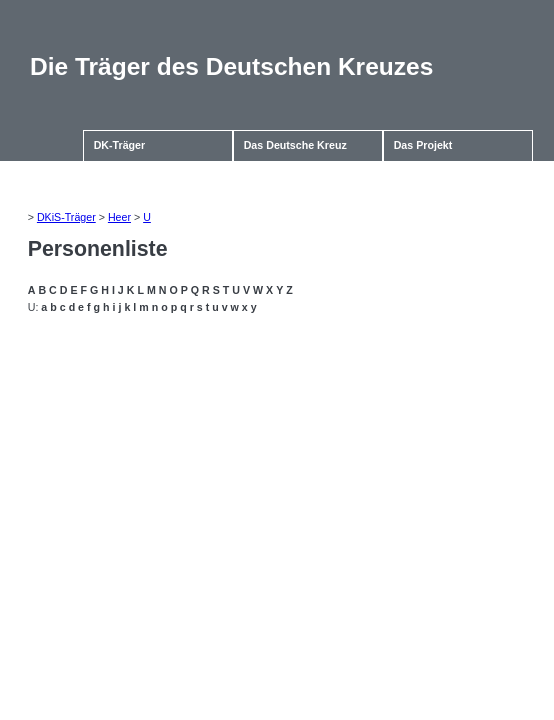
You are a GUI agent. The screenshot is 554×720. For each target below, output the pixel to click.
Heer (119, 217)
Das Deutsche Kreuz (295, 145)
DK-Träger (120, 145)
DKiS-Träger (66, 217)
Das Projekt (423, 145)
